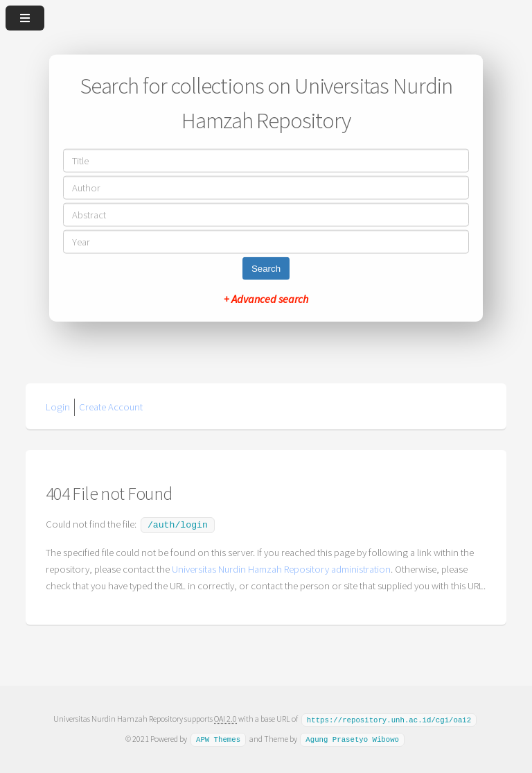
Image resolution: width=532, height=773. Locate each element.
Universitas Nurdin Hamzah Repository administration (281, 568)
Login (58, 407)
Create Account (111, 407)
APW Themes (218, 737)
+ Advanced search (266, 298)
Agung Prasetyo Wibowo (352, 737)
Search (266, 268)
